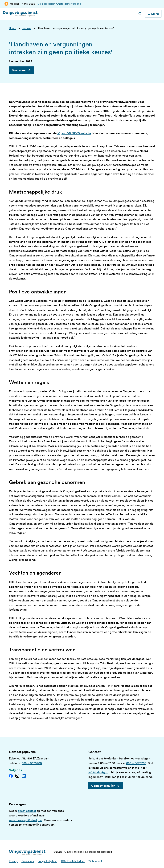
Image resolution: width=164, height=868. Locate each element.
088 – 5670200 (32, 763)
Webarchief (95, 861)
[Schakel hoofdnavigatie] (153, 14)
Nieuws (27, 28)
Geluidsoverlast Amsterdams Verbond (59, 4)
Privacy (13, 861)
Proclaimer (28, 861)
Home (12, 28)
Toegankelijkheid (48, 861)
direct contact (27, 811)
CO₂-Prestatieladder (73, 861)
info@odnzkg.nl (98, 772)
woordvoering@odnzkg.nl (26, 820)
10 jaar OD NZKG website (74, 133)
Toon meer (19, 70)
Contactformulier (103, 786)
